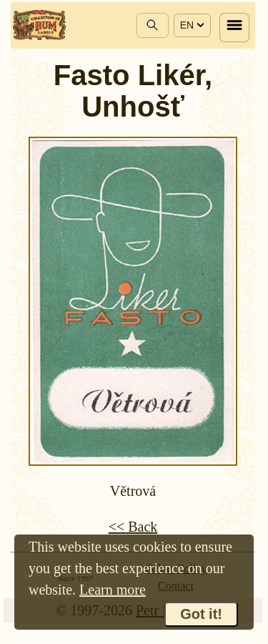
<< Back (133, 527)
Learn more (113, 590)
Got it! (201, 614)
